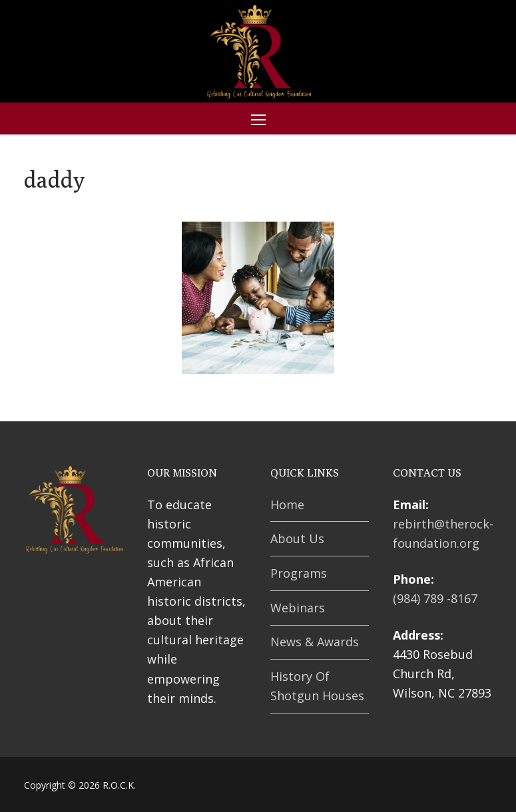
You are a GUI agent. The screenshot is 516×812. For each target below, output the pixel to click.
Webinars (298, 608)
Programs (299, 573)
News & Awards (315, 642)
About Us (297, 538)
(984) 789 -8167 (435, 598)
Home (287, 505)
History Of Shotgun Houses (317, 686)
